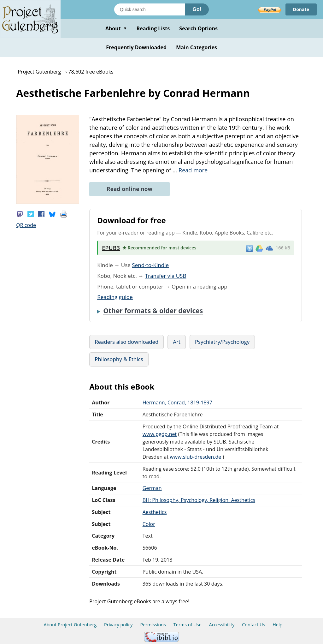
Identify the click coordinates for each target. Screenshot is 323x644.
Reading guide (115, 297)
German (152, 488)
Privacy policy (118, 625)
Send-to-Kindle (150, 265)
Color (149, 524)
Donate (301, 9)
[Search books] (150, 9)
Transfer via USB (166, 276)
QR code (26, 225)
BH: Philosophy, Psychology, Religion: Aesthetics (199, 500)
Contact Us (253, 625)
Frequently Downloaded (136, 47)
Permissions (153, 625)
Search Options (198, 28)
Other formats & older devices (153, 311)
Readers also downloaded (126, 342)
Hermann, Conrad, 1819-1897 (177, 402)
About (116, 28)
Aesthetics (155, 512)
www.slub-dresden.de (195, 457)
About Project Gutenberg (70, 625)
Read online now (129, 189)
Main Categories (197, 47)
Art (177, 342)
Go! (197, 9)
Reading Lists (153, 28)
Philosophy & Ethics (119, 359)
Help (277, 625)
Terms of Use (188, 625)
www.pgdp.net (160, 434)
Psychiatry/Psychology (222, 342)
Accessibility (222, 625)
